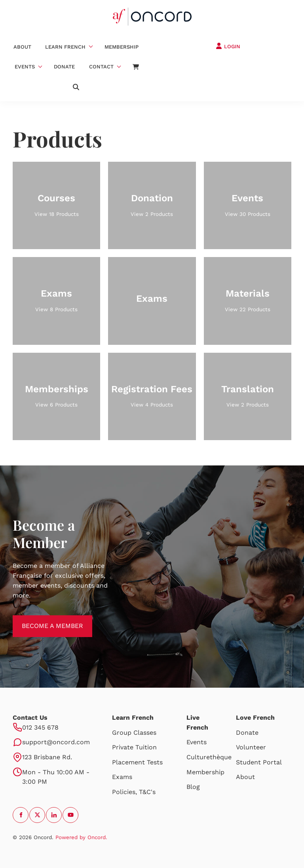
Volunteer (251, 747)
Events (25, 67)
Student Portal (259, 762)
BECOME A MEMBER (43, 620)
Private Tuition (134, 747)
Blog (193, 787)
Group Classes (134, 733)
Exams (122, 777)
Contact (101, 67)
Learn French (65, 47)
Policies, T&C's (134, 792)
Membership (122, 47)
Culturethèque (209, 757)
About (22, 47)
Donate (64, 67)
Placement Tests (137, 762)
